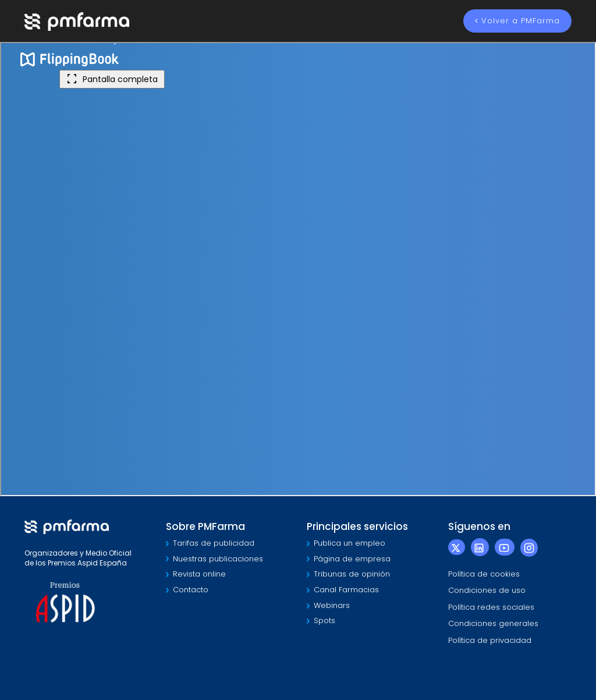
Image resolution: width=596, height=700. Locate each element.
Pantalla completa (112, 79)
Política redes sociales (491, 607)
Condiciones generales (493, 623)
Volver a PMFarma (517, 21)
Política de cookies (484, 574)
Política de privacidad (490, 640)
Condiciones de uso (487, 590)
